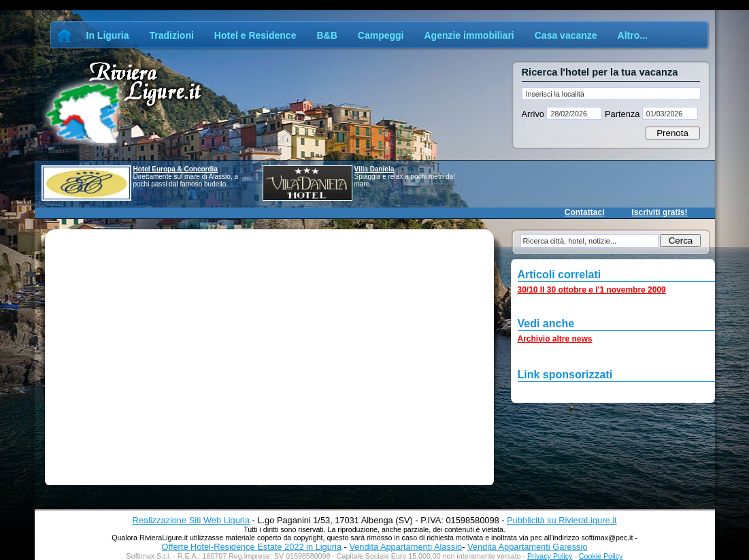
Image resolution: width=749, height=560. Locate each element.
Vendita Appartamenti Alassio (405, 547)
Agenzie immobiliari (469, 35)
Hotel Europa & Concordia (176, 169)
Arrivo (534, 114)
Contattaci (585, 212)
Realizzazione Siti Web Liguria (191, 520)
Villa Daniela (375, 169)
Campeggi (381, 35)
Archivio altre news (555, 339)
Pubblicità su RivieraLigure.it (562, 520)
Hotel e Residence (255, 35)
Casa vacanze (566, 35)
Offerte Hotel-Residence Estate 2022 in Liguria (252, 547)
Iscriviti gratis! (659, 212)
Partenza (622, 114)
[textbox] (611, 94)
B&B (327, 35)
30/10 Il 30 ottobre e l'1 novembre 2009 (592, 290)
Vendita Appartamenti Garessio (527, 547)
